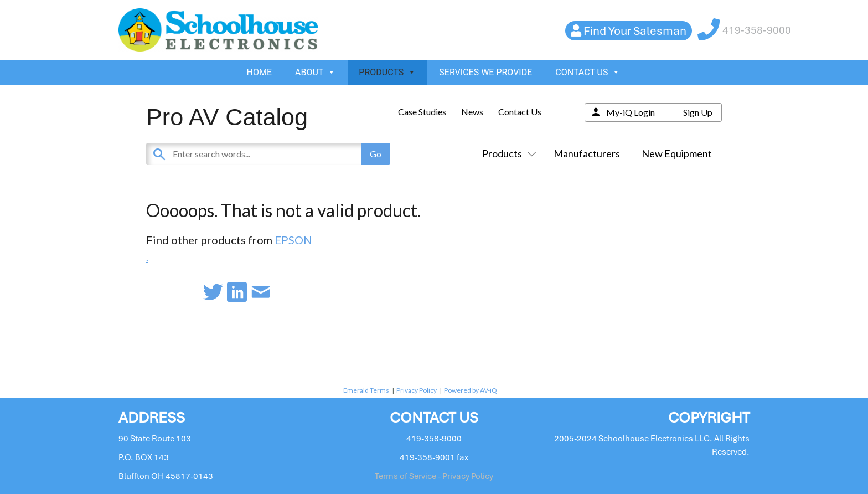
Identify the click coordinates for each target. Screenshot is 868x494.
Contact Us (520, 112)
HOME (259, 72)
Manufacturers (587, 153)
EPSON (293, 240)
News (472, 112)
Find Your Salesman (635, 31)
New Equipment (677, 153)
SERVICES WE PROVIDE (485, 72)
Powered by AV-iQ (471, 390)
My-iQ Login (631, 112)
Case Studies (422, 112)
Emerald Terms (366, 390)
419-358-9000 (757, 30)
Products (507, 153)
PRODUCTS (387, 72)
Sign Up (698, 112)
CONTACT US (588, 72)
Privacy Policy (417, 390)
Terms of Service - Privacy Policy (434, 476)
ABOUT (315, 72)
